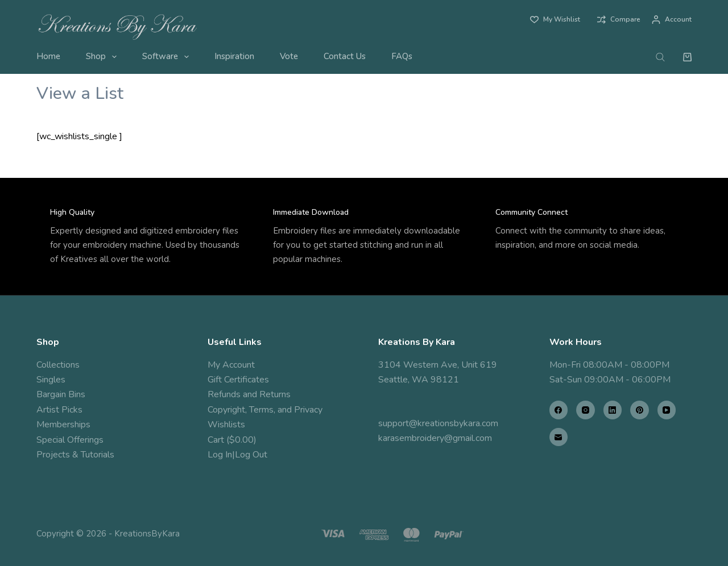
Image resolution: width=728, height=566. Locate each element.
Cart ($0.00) (232, 440)
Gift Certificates (238, 380)
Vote (289, 56)
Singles (51, 380)
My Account (231, 365)
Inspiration (234, 56)
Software (168, 57)
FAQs (402, 56)
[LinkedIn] (613, 410)
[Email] (559, 437)
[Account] (672, 20)
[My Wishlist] (555, 20)
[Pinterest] (640, 410)
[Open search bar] (660, 57)
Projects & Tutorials (75, 455)
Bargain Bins (61, 394)
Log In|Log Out (237, 455)
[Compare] (619, 20)
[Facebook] (559, 410)
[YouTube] (667, 410)
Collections (58, 365)
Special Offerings (70, 440)
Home (48, 56)
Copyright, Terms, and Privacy (265, 410)
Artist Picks (59, 410)
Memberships (63, 424)
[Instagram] (586, 410)
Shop (104, 57)
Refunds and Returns (249, 394)
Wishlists (226, 424)
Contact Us (345, 56)
